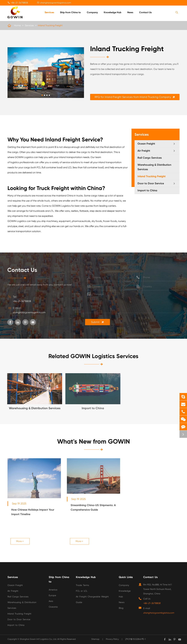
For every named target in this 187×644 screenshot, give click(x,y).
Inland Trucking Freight (50, 25)
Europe (52, 595)
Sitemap (95, 639)
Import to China (147, 190)
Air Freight (144, 151)
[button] (42, 95)
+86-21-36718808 (19, 3)
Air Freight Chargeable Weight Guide (92, 599)
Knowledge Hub (113, 12)
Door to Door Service (151, 183)
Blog (121, 608)
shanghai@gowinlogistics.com (56, 3)
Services (49, 12)
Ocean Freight (146, 144)
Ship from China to (70, 12)
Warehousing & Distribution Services (154, 167)
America (53, 590)
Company (92, 12)
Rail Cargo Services (150, 158)
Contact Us (145, 12)
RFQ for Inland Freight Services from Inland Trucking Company (136, 97)
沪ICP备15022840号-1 (135, 639)
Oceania (53, 607)
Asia (51, 601)
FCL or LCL (82, 591)
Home (17, 25)
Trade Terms (82, 585)
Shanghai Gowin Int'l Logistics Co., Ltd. (38, 639)
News (130, 12)
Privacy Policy (112, 639)
